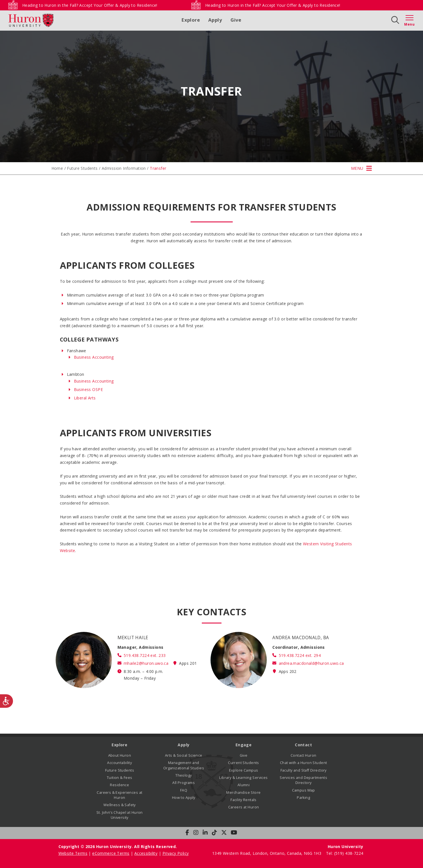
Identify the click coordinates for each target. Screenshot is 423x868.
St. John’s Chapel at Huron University (120, 815)
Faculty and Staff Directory (304, 770)
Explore (191, 20)
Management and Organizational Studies (184, 765)
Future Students (82, 168)
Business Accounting (94, 357)
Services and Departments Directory (303, 780)
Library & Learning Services (243, 778)
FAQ (184, 790)
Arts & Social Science (184, 755)
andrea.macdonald (311, 663)
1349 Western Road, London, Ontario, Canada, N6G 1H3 (267, 853)
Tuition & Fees (120, 778)
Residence (119, 785)
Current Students (244, 763)
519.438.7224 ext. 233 (145, 655)
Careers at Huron (244, 807)
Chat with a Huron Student (304, 763)
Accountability (119, 763)
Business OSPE (88, 389)
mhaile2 (146, 663)
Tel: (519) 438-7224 (345, 853)
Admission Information (124, 168)
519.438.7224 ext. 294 (300, 655)
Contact (303, 745)
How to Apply (184, 798)
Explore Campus (244, 770)
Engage (244, 745)
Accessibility (146, 853)
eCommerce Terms (111, 853)
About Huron (120, 755)
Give (236, 20)
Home (57, 168)
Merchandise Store (243, 793)
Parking (303, 798)
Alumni (244, 785)
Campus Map (304, 790)
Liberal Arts (85, 398)
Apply (215, 20)
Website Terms (73, 853)
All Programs (184, 783)
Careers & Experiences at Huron (119, 795)
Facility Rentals (244, 800)
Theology (184, 775)
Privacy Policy (176, 853)
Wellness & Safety (120, 805)
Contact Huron (303, 755)
